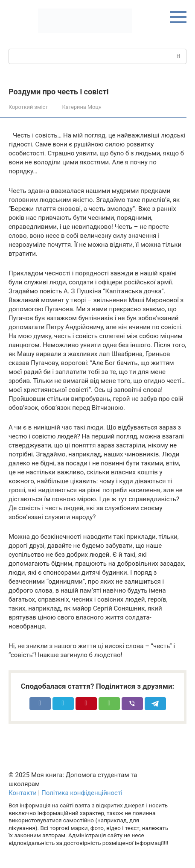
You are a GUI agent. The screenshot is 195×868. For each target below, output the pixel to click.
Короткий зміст (28, 107)
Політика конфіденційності (82, 793)
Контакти (23, 793)
